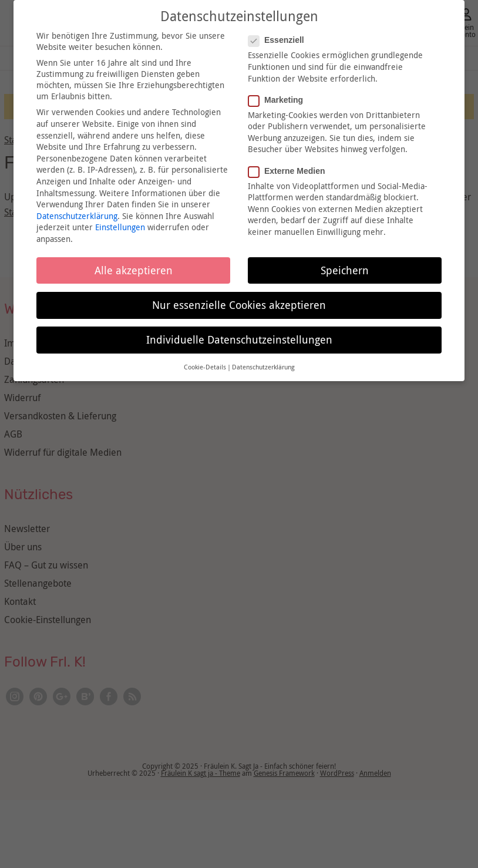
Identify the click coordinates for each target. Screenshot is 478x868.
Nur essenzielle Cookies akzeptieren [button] (239, 305)
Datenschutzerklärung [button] (263, 367)
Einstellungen (120, 227)
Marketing (279, 100)
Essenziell (280, 40)
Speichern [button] (345, 270)
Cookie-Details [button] (205, 367)
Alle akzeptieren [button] (134, 270)
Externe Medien (290, 171)
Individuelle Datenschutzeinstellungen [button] (239, 340)
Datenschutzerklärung (77, 216)
